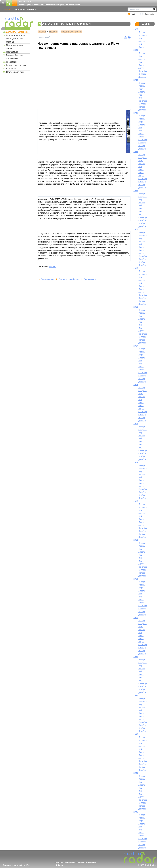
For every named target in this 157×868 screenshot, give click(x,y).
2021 (136, 190)
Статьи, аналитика (15, 35)
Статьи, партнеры (15, 72)
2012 (136, 540)
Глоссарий (11, 62)
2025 (136, 50)
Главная (42, 32)
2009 (136, 657)
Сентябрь (143, 71)
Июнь (141, 47)
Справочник (12, 59)
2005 (136, 812)
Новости (7, 9)
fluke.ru (53, 267)
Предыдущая (47, 279)
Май (140, 44)
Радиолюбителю (14, 55)
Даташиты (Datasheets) (18, 32)
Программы (12, 52)
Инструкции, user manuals (15, 40)
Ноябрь (142, 107)
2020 (136, 229)
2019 (136, 268)
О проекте (19, 9)
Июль (141, 65)
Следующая (90, 279)
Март (141, 38)
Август (141, 68)
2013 (136, 501)
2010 (136, 618)
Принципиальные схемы (15, 47)
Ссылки (81, 862)
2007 (136, 734)
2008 (136, 695)
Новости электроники (72, 32)
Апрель (142, 41)
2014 (136, 462)
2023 (136, 113)
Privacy (60, 865)
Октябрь (142, 74)
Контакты (32, 9)
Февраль (143, 35)
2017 (136, 346)
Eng (28, 865)
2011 (136, 579)
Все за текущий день (69, 279)
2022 (136, 152)
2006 (136, 773)
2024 (136, 80)
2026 (136, 29)
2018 (136, 307)
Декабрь (142, 77)
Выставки (11, 69)
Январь (142, 32)
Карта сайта (19, 865)
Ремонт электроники (16, 65)
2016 (136, 385)
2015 (136, 424)
